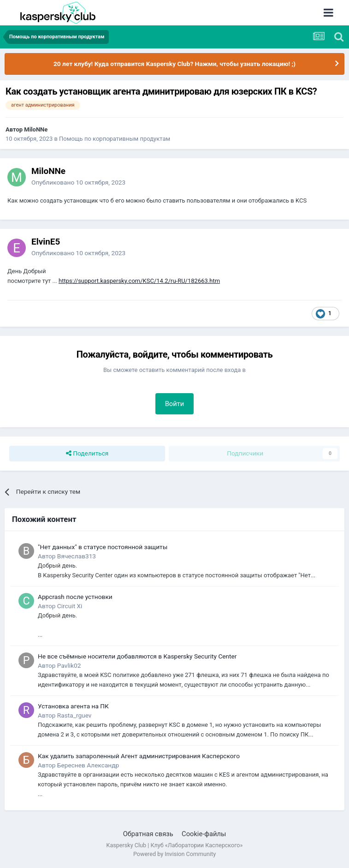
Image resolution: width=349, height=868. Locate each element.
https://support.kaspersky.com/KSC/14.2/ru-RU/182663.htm (139, 281)
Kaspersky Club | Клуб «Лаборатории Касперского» (175, 845)
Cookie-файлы (204, 834)
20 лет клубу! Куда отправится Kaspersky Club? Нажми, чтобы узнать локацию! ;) (174, 64)
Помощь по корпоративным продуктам (115, 139)
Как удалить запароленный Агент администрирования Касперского (139, 756)
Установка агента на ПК (73, 706)
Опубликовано (78, 182)
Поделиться (87, 454)
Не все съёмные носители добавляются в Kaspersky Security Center (137, 656)
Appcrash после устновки (75, 597)
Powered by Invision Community (174, 854)
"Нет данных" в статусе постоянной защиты (103, 547)
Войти (175, 404)
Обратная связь (148, 834)
